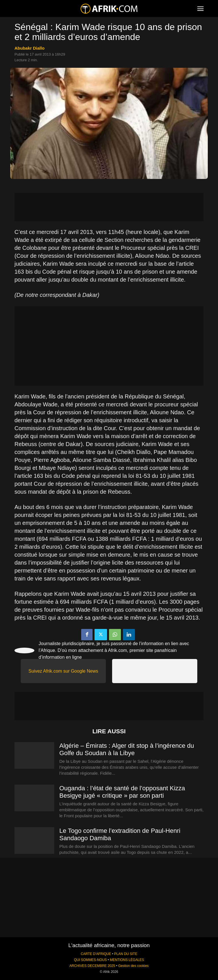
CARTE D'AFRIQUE (96, 954)
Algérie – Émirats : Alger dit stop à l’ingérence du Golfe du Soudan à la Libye (127, 749)
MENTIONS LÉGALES (127, 960)
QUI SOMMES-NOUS (91, 960)
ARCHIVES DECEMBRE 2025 (92, 966)
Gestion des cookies (133, 966)
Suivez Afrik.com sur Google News (63, 671)
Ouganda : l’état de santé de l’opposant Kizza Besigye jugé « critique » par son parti (122, 792)
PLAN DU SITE (126, 954)
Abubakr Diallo (30, 48)
